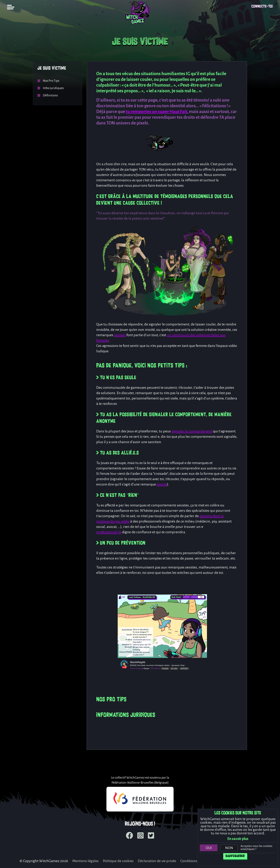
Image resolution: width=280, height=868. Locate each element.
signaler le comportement (192, 431)
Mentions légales (85, 861)
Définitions (50, 95)
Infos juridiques (53, 88)
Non (229, 848)
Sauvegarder (235, 856)
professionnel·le (109, 532)
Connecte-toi (262, 7)
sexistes (120, 335)
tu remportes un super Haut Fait (156, 111)
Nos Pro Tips (51, 81)
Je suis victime (52, 68)
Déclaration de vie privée (157, 861)
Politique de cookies (118, 861)
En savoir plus (238, 839)
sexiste (162, 484)
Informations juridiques (126, 715)
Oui (209, 848)
